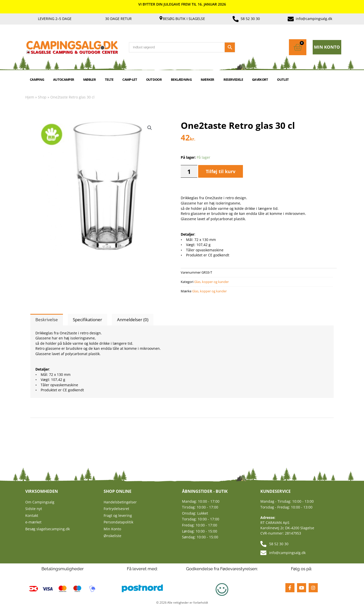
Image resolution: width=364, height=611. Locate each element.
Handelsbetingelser (120, 502)
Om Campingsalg (40, 502)
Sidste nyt (34, 509)
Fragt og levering (118, 515)
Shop (42, 97)
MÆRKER (208, 79)
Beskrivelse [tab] (47, 320)
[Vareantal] (189, 171)
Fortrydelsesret (116, 509)
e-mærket (33, 522)
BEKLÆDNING (181, 79)
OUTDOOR (154, 79)
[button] (150, 128)
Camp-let (130, 79)
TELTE (109, 79)
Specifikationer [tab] (87, 320)
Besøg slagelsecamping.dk (48, 529)
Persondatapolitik (118, 522)
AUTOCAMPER (64, 79)
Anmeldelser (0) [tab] (133, 320)
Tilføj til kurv (221, 171)
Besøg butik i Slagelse (184, 19)
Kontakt (32, 515)
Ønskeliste (112, 536)
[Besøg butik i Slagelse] (161, 18)
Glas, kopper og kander (211, 282)
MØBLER (89, 79)
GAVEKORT (260, 79)
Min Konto (112, 529)
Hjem (30, 97)
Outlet (283, 79)
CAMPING (37, 79)
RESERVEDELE (233, 79)
